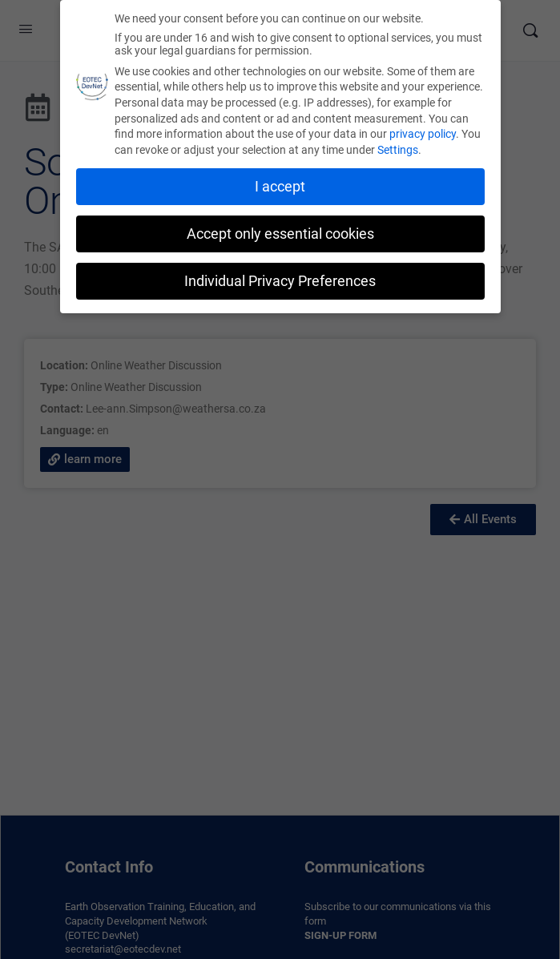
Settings (398, 147)
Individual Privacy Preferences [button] (280, 277)
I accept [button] (280, 183)
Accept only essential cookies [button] (280, 231)
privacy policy (423, 131)
